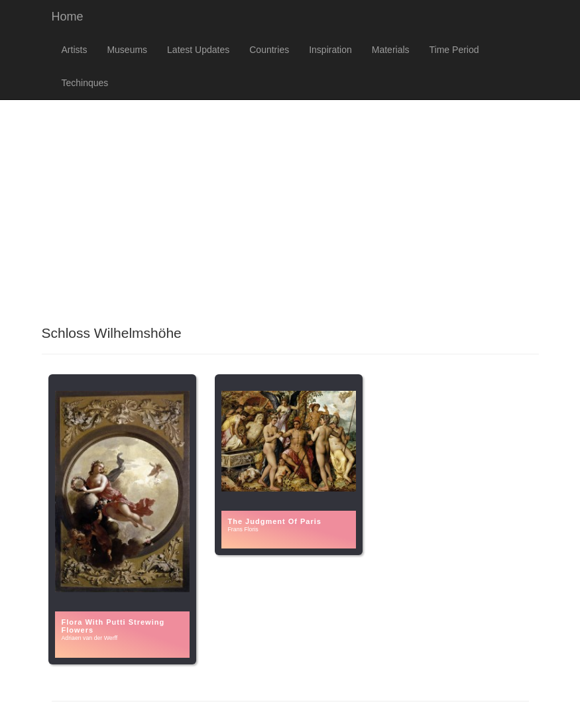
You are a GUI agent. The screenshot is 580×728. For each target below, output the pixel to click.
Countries (269, 50)
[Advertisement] (290, 206)
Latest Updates (198, 50)
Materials (391, 50)
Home (68, 17)
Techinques (85, 83)
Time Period (454, 50)
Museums (127, 50)
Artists (75, 50)
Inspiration (330, 50)
